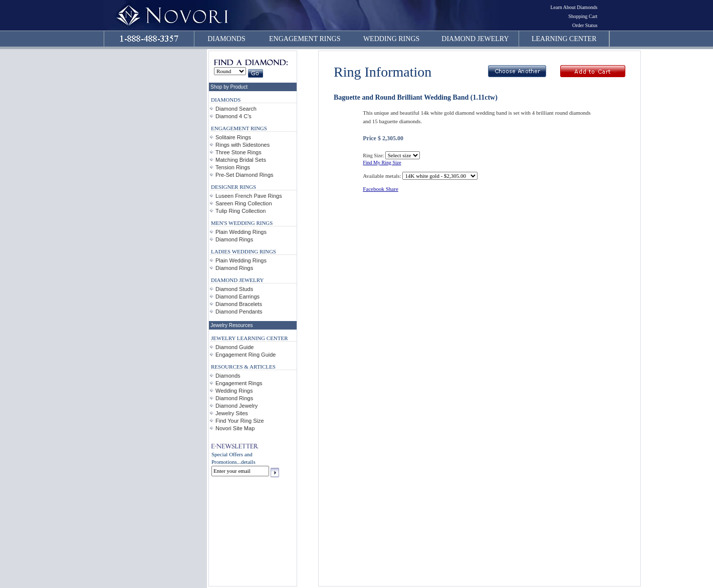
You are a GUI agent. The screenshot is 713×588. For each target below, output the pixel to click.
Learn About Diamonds (574, 7)
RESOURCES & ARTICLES (243, 367)
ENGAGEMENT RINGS (305, 39)
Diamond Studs (234, 289)
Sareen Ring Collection (244, 203)
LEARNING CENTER (564, 39)
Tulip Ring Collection (241, 211)
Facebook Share (381, 189)
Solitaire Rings (233, 137)
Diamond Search (236, 109)
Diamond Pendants (239, 312)
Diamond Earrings (237, 297)
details (248, 462)
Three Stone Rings (239, 152)
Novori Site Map (235, 428)
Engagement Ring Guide (246, 355)
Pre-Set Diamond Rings (245, 175)
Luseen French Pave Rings (249, 196)
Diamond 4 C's (233, 116)
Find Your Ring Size (240, 421)
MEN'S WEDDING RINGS (242, 223)
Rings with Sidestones (243, 145)
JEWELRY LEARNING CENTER (250, 338)
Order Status (585, 25)
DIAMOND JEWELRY (475, 39)
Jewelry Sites (232, 413)
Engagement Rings (239, 383)
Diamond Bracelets (239, 304)
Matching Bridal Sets (241, 160)
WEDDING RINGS (391, 39)
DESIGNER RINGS (233, 187)
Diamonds (228, 376)
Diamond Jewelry (236, 406)
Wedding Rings (234, 391)
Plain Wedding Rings (241, 232)
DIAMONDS (226, 39)
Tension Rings (233, 167)
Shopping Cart (583, 16)
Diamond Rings (234, 239)
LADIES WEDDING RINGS (244, 251)
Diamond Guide (234, 347)
